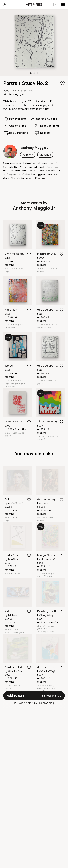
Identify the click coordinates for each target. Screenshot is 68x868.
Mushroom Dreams (49, 254)
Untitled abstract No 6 (52, 366)
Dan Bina (13, 559)
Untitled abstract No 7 (19, 254)
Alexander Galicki (51, 559)
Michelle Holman (18, 503)
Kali (7, 611)
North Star (11, 555)
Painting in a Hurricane (52, 611)
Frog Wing (47, 615)
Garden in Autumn (16, 667)
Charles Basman (17, 671)
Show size (27, 91)
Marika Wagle (48, 671)
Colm (8, 499)
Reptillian (11, 310)
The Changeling (47, 422)
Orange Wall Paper (17, 422)
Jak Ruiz (12, 615)
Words (9, 366)
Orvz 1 (44, 503)
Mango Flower (46, 555)
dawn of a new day (50, 667)
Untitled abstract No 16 (52, 310)
